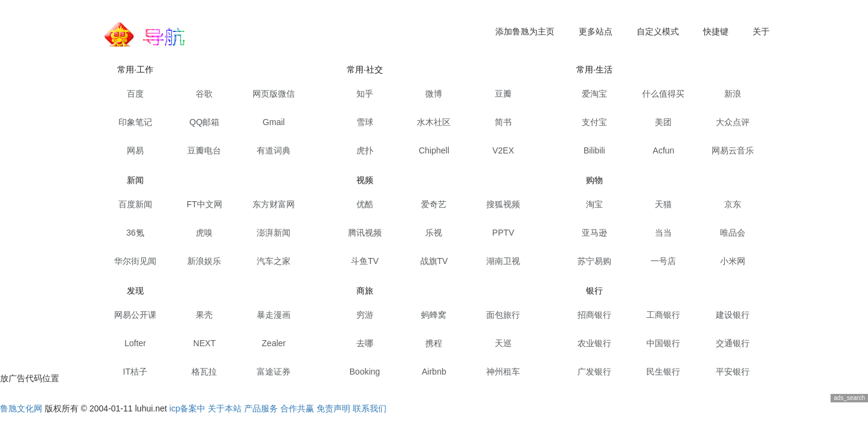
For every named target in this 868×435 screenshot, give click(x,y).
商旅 (365, 291)
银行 (594, 291)
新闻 (135, 180)
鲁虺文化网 (21, 408)
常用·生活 (594, 69)
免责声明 (333, 408)
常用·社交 (365, 69)
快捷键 (716, 31)
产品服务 (261, 408)
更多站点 (596, 31)
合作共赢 (297, 408)
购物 (594, 180)
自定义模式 (658, 31)
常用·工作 (135, 69)
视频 (365, 180)
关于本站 (225, 408)
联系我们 (370, 408)
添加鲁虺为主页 (525, 31)
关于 (761, 31)
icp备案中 (187, 408)
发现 (135, 291)
